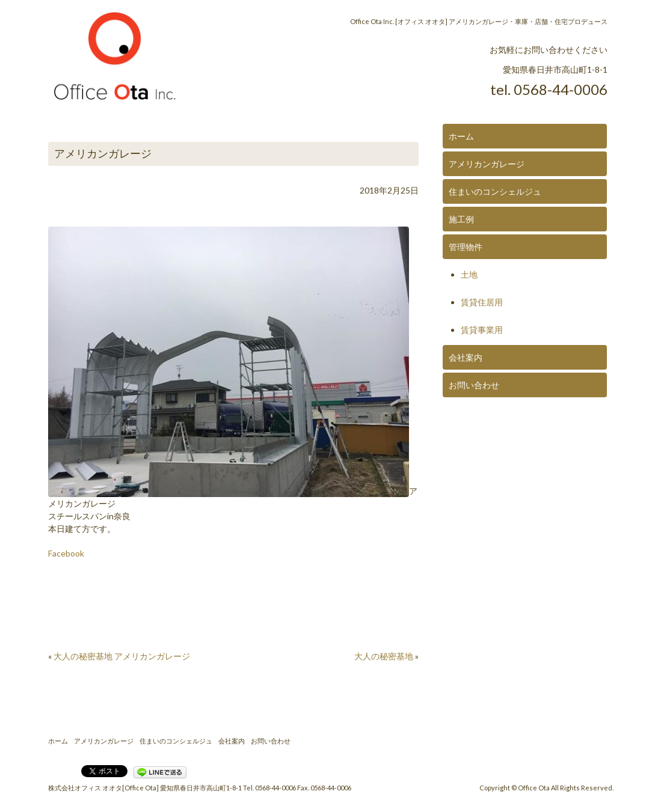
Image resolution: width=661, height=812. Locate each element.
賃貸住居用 (482, 302)
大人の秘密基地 (384, 656)
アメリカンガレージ (487, 164)
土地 (469, 274)
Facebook (66, 553)
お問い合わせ (474, 385)
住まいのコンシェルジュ (495, 191)
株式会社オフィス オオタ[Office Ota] (103, 788)
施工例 (461, 219)
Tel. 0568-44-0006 (269, 788)
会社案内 (466, 357)
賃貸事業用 (482, 330)
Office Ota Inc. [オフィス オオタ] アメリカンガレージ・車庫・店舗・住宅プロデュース (479, 21)
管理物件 (466, 247)
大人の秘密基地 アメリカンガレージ (122, 656)
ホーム (461, 136)
